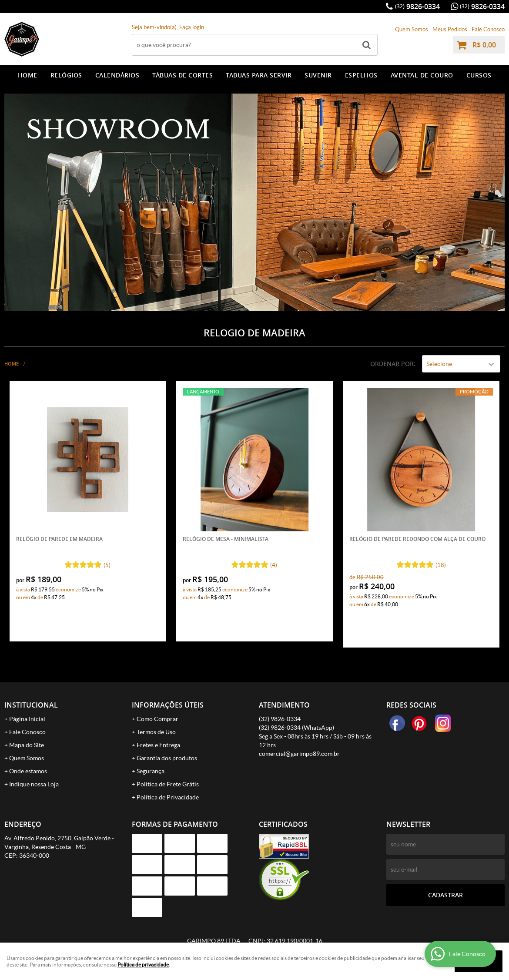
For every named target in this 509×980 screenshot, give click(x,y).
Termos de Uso (156, 732)
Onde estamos (28, 771)
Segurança (151, 771)
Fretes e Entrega (158, 745)
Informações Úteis (168, 705)
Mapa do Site (27, 745)
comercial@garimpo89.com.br (299, 754)
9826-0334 (417, 7)
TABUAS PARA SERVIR (259, 75)
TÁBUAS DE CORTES (183, 75)
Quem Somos (412, 29)
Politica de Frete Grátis (168, 784)
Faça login (192, 27)
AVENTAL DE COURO (422, 75)
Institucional (31, 705)
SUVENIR (318, 75)
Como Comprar (157, 719)
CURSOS (479, 75)
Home (28, 75)
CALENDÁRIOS (117, 75)
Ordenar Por (392, 364)
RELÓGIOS (66, 75)
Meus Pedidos (450, 29)
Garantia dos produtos (167, 758)
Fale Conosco (488, 29)
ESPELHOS (361, 75)
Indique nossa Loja (34, 784)
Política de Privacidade (168, 797)
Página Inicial (27, 719)
